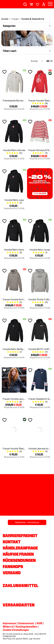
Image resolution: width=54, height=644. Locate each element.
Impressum (9, 623)
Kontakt (12, 542)
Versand (12, 573)
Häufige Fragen (18, 554)
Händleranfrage (20, 548)
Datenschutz (26, 623)
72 (51, 61)
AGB (39, 623)
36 (48, 61)
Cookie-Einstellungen (16, 630)
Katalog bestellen (26, 627)
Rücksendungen (19, 560)
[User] (44, 3)
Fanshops (13, 567)
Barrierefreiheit (20, 536)
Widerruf (8, 627)
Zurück (5, 19)
